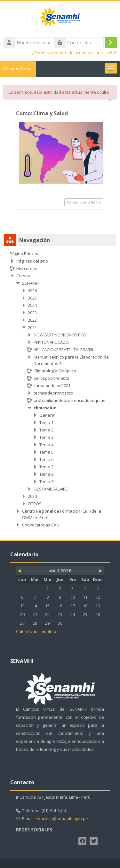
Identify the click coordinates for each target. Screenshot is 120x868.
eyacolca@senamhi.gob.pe (62, 819)
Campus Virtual (18, 69)
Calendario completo (36, 631)
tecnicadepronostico (53, 393)
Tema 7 (46, 467)
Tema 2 (46, 430)
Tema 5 (46, 452)
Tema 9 (46, 482)
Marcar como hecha (84, 202)
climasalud (45, 408)
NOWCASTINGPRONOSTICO (60, 335)
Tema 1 (46, 422)
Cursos (23, 276)
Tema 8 (46, 474)
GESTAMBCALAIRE (51, 489)
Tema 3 (46, 437)
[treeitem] (60, 389)
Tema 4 (46, 445)
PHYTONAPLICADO (51, 342)
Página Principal (25, 254)
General (47, 415)
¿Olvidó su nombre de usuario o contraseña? (74, 53)
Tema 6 (46, 459)
